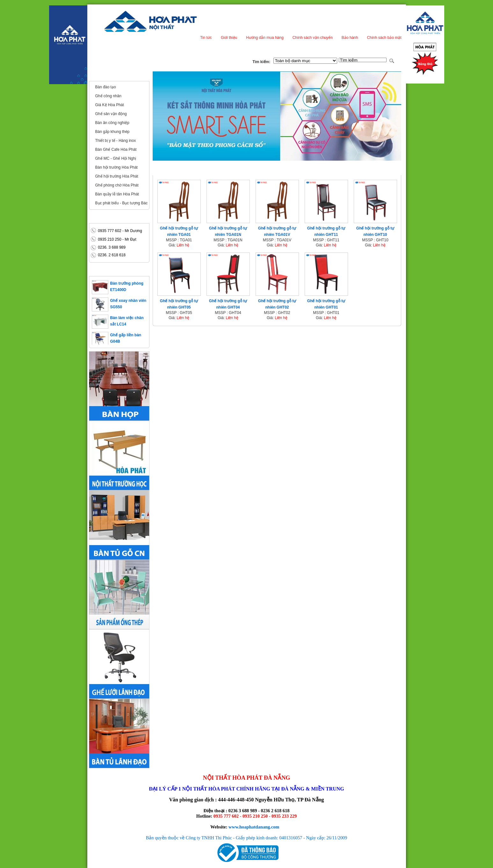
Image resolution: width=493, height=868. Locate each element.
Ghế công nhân (108, 96)
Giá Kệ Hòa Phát (110, 105)
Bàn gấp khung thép (112, 132)
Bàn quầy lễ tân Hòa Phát (117, 194)
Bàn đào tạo (106, 87)
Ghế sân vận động (111, 114)
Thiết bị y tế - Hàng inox (116, 141)
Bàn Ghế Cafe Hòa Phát (116, 150)
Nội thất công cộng (111, 76)
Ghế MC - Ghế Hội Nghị (116, 158)
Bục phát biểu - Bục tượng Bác (122, 203)
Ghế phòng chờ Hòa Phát (117, 185)
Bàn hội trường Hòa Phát (116, 167)
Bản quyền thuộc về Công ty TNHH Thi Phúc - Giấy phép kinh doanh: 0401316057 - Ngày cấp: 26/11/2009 (247, 838)
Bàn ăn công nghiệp (112, 123)
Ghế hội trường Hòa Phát (117, 176)
